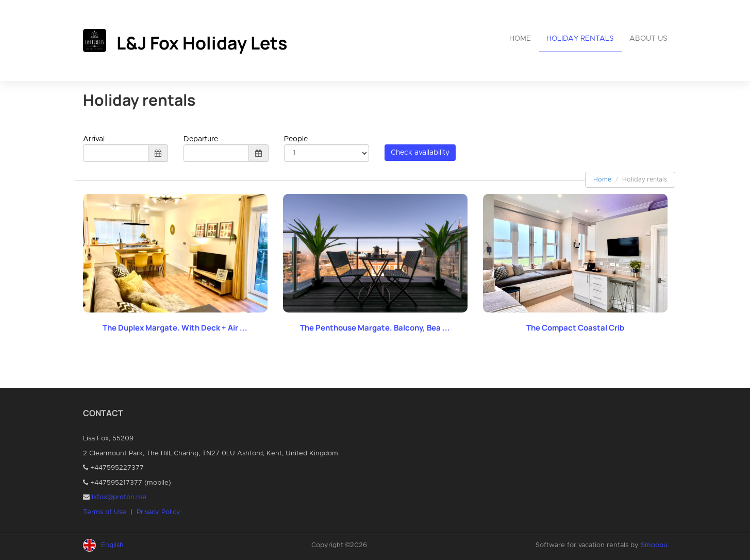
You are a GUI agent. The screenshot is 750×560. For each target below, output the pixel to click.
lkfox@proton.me (119, 497)
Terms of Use (105, 512)
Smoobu (654, 545)
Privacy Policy (159, 512)
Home (520, 39)
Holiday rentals (580, 39)
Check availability (420, 153)
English (112, 545)
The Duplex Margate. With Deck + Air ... (175, 328)
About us (648, 39)
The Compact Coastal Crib (575, 328)
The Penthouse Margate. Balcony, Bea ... (375, 328)
